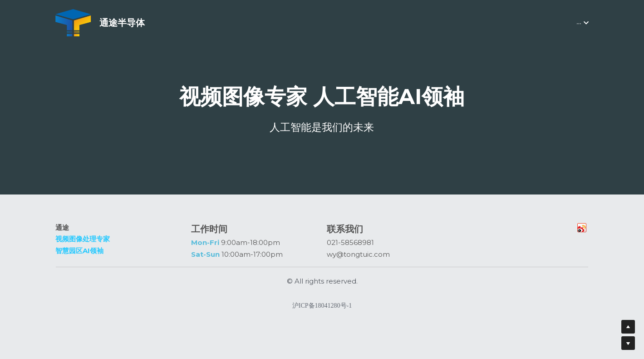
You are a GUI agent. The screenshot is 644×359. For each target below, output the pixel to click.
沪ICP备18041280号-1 (322, 309)
